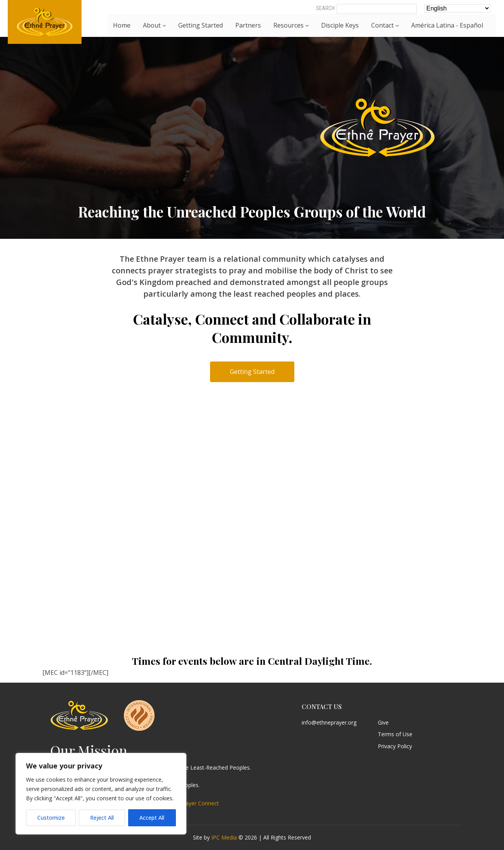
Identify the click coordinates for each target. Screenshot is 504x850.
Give (383, 723)
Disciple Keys (340, 25)
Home (122, 25)
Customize (51, 818)
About (154, 25)
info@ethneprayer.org (329, 723)
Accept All (152, 818)
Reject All (102, 818)
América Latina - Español (447, 25)
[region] (101, 794)
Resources (291, 25)
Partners (248, 25)
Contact (385, 25)
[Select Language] (457, 8)
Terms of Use (395, 734)
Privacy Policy (395, 747)
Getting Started (201, 25)
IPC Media (224, 837)
